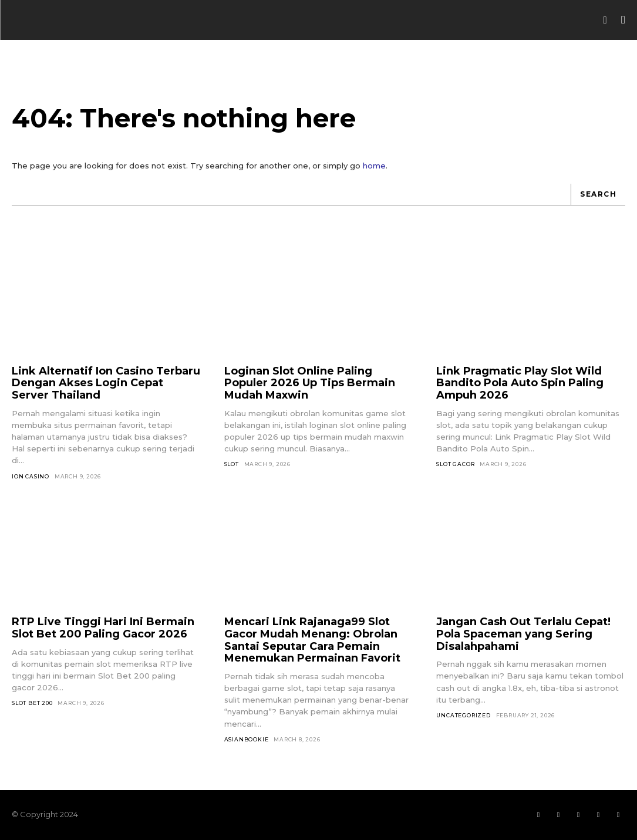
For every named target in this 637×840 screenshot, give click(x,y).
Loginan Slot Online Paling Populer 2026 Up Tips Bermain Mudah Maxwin (310, 383)
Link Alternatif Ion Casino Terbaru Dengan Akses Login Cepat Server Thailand (106, 383)
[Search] (598, 195)
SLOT (232, 464)
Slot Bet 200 (32, 703)
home (374, 166)
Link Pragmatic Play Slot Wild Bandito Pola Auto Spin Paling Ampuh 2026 (520, 383)
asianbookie (247, 739)
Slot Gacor (455, 464)
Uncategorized (463, 715)
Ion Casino (31, 476)
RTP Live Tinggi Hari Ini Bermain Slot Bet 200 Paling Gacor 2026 (103, 628)
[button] (605, 20)
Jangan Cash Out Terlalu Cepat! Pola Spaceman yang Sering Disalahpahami (523, 634)
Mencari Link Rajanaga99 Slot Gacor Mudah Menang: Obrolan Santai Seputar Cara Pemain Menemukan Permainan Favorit (312, 640)
